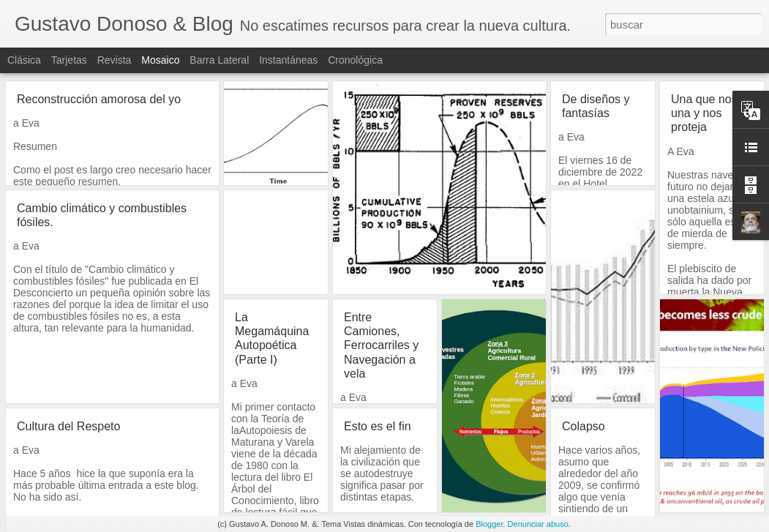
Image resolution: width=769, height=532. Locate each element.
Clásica (24, 60)
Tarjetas (69, 60)
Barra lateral (219, 60)
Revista (115, 60)
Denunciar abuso (538, 524)
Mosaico (160, 60)
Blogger (489, 524)
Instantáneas (288, 60)
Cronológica (355, 60)
